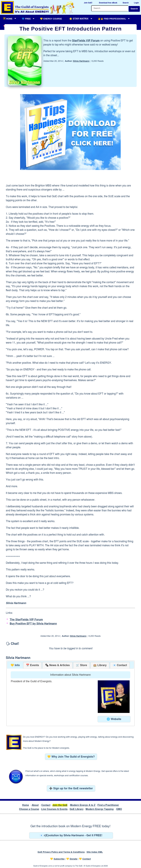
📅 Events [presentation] (32, 665)
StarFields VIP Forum (86, 41)
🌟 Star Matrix (79, 19)
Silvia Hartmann (81, 61)
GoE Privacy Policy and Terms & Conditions (61, 852)
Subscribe (59, 859)
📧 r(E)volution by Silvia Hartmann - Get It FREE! (71, 835)
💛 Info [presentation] (15, 665)
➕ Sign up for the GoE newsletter (71, 788)
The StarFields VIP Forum (26, 620)
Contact (46, 805)
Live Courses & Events (54, 809)
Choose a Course (29, 809)
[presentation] (57, 665)
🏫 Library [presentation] (100, 665)
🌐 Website (114, 719)
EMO (119, 809)
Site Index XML (95, 852)
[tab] (15, 665)
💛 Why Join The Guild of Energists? (71, 757)
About (35, 805)
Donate (73, 859)
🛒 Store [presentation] (81, 665)
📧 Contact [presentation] (120, 665)
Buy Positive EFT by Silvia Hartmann (33, 624)
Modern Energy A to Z (83, 805)
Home (26, 805)
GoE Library (77, 809)
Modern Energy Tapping (100, 809)
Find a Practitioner (108, 805)
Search (134, 9)
